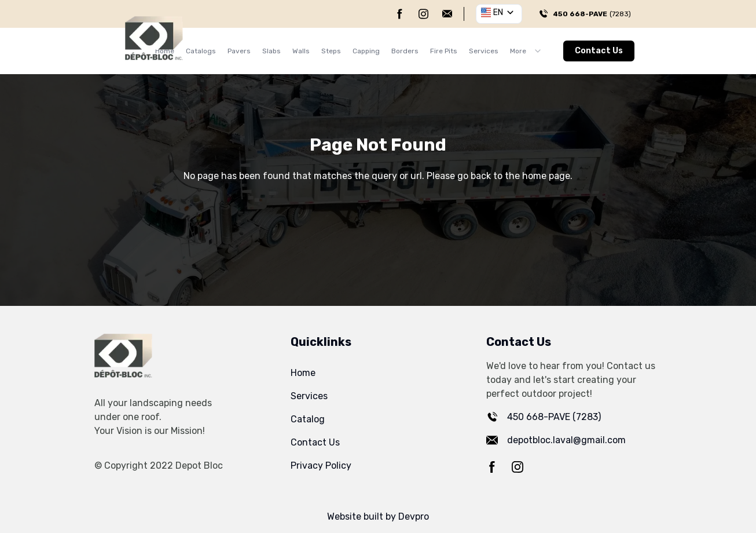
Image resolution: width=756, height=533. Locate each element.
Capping (366, 51)
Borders (405, 51)
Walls (301, 51)
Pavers (239, 51)
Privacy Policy (321, 466)
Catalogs (201, 51)
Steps (331, 51)
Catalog (308, 419)
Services (484, 51)
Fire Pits (444, 51)
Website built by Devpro (378, 516)
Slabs (271, 51)
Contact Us (599, 51)
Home (303, 373)
